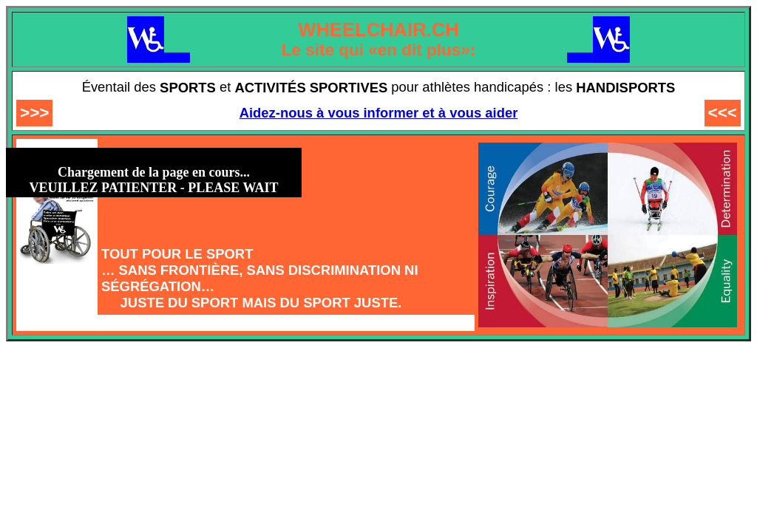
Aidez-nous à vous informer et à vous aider (379, 113)
